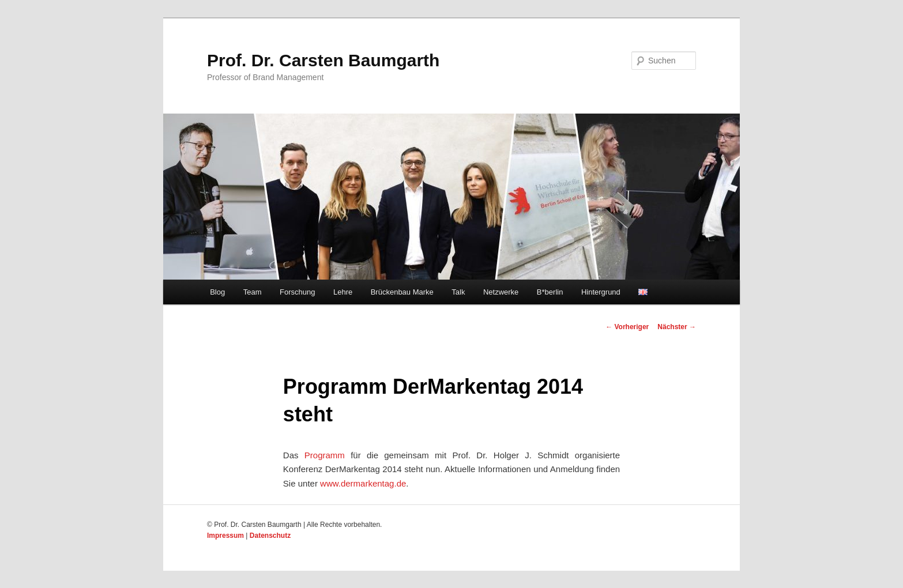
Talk (458, 292)
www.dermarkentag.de (363, 483)
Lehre (343, 292)
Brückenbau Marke (402, 292)
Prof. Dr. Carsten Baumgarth (323, 60)
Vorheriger (627, 327)
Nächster (677, 327)
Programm (325, 455)
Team (253, 292)
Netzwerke (501, 292)
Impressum (225, 536)
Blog (217, 292)
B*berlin (550, 292)
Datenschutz (270, 536)
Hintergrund (601, 292)
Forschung (297, 292)
